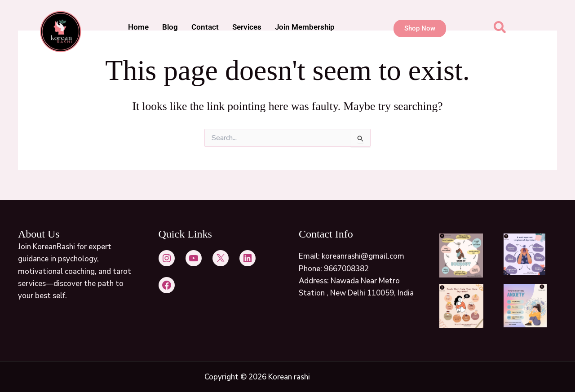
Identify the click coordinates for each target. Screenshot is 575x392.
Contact (205, 27)
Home (138, 27)
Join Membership (305, 27)
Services (247, 27)
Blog (170, 27)
